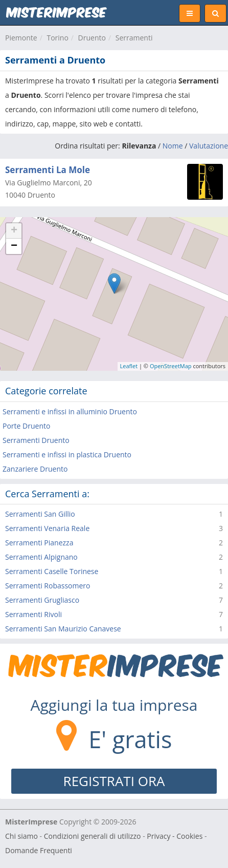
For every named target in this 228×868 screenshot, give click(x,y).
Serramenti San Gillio (40, 514)
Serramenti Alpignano (41, 557)
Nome (173, 146)
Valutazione (209, 146)
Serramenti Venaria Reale (47, 528)
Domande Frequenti (39, 850)
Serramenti (134, 38)
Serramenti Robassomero (48, 586)
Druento (92, 38)
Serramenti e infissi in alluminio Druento (70, 411)
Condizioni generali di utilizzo (93, 836)
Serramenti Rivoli (33, 614)
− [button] (14, 246)
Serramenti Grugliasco (42, 600)
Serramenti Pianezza (39, 543)
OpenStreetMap (171, 366)
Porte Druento (26, 426)
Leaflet (129, 366)
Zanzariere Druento (35, 469)
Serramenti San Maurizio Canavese (63, 629)
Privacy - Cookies (175, 836)
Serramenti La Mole (48, 170)
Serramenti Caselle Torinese (52, 571)
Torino (57, 38)
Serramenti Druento (36, 440)
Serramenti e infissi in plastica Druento (67, 454)
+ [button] (14, 231)
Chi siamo (21, 836)
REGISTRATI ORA (114, 781)
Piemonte (21, 38)
